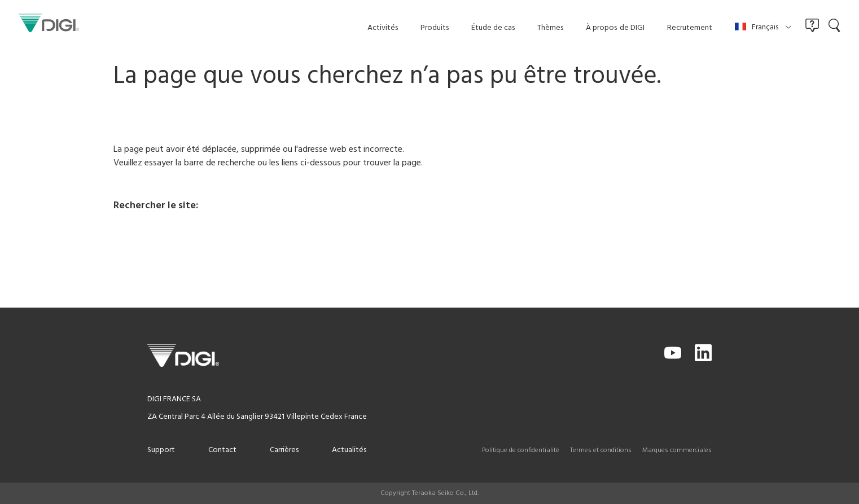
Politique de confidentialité (521, 450)
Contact (222, 450)
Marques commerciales (677, 450)
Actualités (349, 450)
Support (161, 450)
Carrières (284, 450)
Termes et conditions (601, 450)
